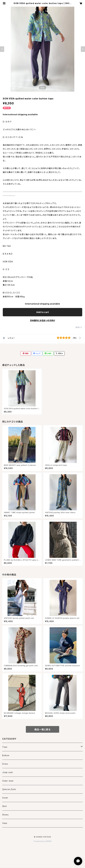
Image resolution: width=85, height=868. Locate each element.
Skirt (5, 806)
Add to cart (43, 312)
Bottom (6, 755)
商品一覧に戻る (42, 729)
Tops (5, 747)
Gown (5, 798)
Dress (5, 764)
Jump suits (8, 772)
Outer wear (8, 781)
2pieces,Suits (9, 789)
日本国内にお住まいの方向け (42, 320)
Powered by (42, 841)
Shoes (5, 815)
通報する (79, 327)
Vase (5, 823)
